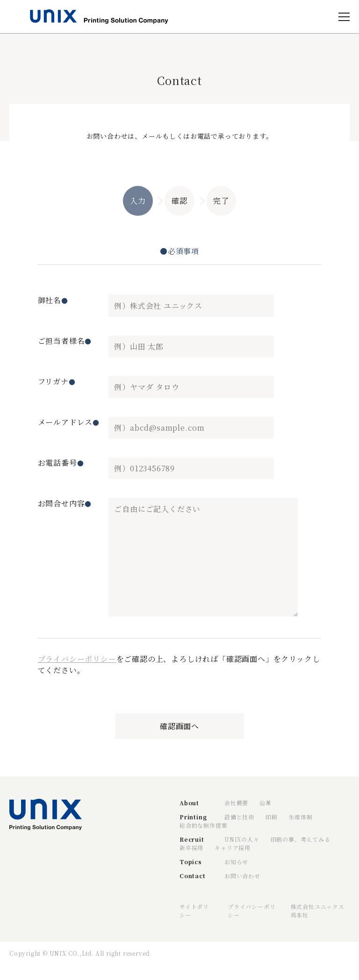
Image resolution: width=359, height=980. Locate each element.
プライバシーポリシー (77, 659)
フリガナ (57, 381)
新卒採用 (191, 848)
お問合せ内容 (65, 503)
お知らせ (236, 862)
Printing (193, 817)
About (189, 803)
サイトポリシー (194, 911)
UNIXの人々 (242, 839)
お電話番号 (61, 463)
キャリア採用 (233, 848)
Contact (193, 876)
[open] (344, 17)
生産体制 (301, 817)
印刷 (272, 817)
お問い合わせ (242, 876)
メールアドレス (69, 422)
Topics (191, 862)
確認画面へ (179, 726)
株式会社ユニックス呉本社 (318, 911)
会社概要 (236, 803)
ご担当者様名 (65, 341)
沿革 (266, 803)
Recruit (192, 839)
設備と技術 (239, 817)
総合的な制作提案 (203, 825)
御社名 (53, 300)
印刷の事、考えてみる (301, 839)
